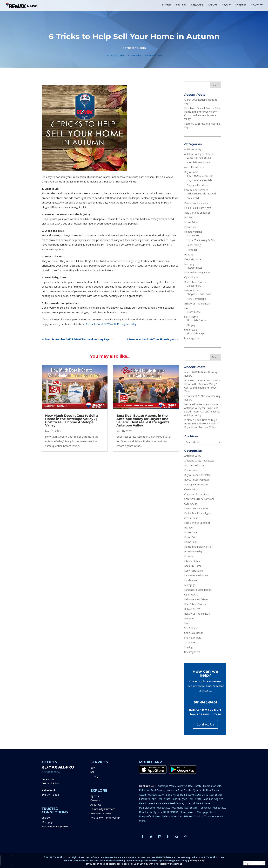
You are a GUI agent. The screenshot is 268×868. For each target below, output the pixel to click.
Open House (191, 277)
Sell (92, 772)
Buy (93, 768)
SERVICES (197, 6)
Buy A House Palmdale (199, 180)
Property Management (55, 826)
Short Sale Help (195, 333)
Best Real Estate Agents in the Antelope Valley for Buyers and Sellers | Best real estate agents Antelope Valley (143, 421)
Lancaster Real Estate (199, 158)
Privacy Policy (197, 861)
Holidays (189, 217)
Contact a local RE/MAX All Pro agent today (111, 324)
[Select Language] (254, 863)
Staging (191, 325)
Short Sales (190, 330)
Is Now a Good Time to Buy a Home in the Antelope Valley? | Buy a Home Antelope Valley (201, 423)
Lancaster (48, 779)
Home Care (193, 235)
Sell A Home (191, 317)
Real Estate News (101, 813)
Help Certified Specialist (197, 213)
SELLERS (181, 6)
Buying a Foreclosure (199, 185)
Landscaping (194, 245)
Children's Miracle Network (202, 194)
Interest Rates (195, 268)
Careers (95, 800)
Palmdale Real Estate (199, 162)
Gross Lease (194, 312)
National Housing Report (198, 272)
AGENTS (212, 6)
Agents (95, 796)
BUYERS (166, 6)
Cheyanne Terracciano (199, 294)
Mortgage (190, 264)
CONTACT (257, 6)
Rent (187, 308)
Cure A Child (193, 198)
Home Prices (191, 222)
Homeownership (193, 232)
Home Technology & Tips (201, 240)
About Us (96, 805)
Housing (189, 255)
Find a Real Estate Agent (198, 208)
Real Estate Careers (195, 282)
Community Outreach (196, 190)
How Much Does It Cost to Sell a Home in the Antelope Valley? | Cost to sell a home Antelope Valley (72, 421)
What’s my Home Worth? (105, 818)
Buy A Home (191, 172)
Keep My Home (193, 259)
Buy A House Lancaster (200, 176)
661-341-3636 (50, 795)
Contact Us (205, 724)
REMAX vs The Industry (197, 304)
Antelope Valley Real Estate (199, 154)
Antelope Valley (116, 55)
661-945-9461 (50, 783)
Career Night (194, 286)
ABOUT (226, 6)
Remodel (192, 250)
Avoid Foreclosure (194, 167)
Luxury (94, 776)
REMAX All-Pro (153, 55)
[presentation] (7, 860)
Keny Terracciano (196, 299)
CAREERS (241, 6)
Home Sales (135, 55)
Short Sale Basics (196, 320)
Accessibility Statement (169, 864)
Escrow (46, 818)
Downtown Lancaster (196, 203)
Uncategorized (192, 338)
